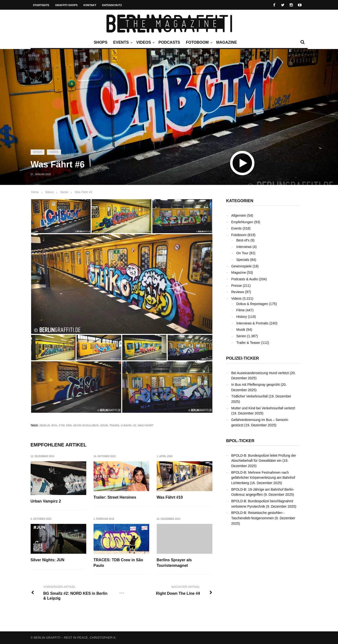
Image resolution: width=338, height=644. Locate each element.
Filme (241, 310)
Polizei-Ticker (243, 358)
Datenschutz (112, 5)
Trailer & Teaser (248, 343)
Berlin (45, 425)
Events (122, 42)
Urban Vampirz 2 (46, 501)
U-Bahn (126, 425)
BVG (54, 425)
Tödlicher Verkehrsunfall (250, 396)
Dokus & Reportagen (252, 304)
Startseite (41, 5)
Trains (114, 425)
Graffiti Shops (66, 5)
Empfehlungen (242, 222)
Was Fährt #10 (170, 497)
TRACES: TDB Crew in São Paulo (118, 563)
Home (35, 192)
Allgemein (239, 215)
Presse (237, 286)
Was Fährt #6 (84, 192)
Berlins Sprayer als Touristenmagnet (174, 563)
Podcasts (169, 42)
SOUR (104, 425)
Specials (243, 260)
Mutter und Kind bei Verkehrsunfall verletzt (263, 408)
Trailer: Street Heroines (115, 497)
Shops (101, 42)
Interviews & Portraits (252, 323)
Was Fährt (146, 425)
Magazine (227, 42)
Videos (145, 42)
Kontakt (90, 5)
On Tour (243, 253)
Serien (38, 152)
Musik (241, 330)
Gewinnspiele (242, 266)
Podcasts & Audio (245, 279)
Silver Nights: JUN (48, 560)
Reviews (238, 292)
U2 (135, 425)
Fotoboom (199, 42)
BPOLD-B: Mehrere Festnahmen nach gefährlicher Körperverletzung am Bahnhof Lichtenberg (263, 478)
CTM (62, 425)
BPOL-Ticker (240, 441)
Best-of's (243, 240)
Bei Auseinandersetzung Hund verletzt (260, 373)
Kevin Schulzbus (86, 425)
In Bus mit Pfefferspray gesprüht (256, 385)
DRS (69, 425)
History (242, 317)
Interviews (244, 247)
